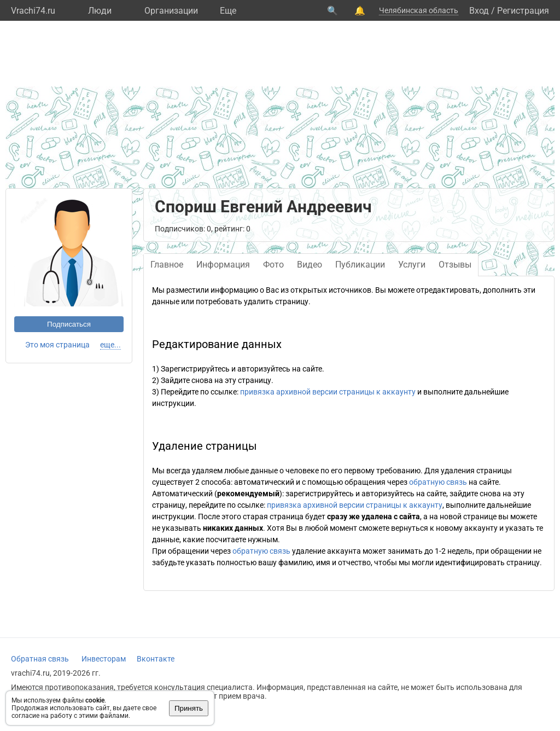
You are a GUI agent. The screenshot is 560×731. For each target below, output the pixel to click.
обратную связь (438, 482)
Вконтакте (156, 659)
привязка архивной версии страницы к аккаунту (328, 392)
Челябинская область (419, 10)
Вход (479, 11)
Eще (228, 11)
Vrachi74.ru (33, 11)
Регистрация (523, 11)
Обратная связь (40, 659)
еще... (110, 345)
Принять (189, 708)
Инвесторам (104, 659)
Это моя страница (57, 345)
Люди (100, 11)
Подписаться (69, 324)
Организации (171, 11)
